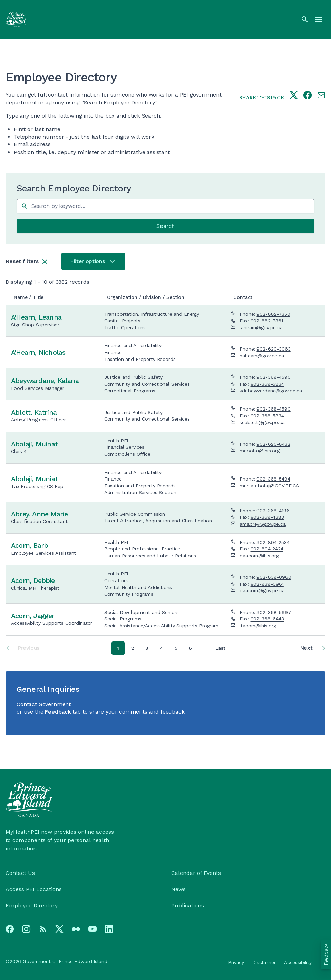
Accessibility (298, 962)
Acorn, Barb (30, 545)
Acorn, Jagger (33, 616)
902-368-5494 (273, 479)
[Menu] (319, 19)
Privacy (236, 962)
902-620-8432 (273, 444)
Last (222, 649)
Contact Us (20, 873)
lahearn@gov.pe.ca (261, 327)
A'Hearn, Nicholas (38, 352)
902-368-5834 (267, 384)
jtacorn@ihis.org (258, 626)
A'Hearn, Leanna (36, 317)
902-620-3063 (273, 349)
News (178, 889)
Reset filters (22, 261)
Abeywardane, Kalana (45, 381)
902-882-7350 (273, 314)
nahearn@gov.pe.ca (262, 356)
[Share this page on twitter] (294, 96)
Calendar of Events (196, 873)
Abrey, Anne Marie (39, 514)
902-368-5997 (274, 612)
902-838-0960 (274, 577)
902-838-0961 (267, 584)
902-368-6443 (267, 619)
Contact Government (44, 704)
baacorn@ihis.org (259, 556)
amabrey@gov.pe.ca (263, 524)
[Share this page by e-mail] (321, 96)
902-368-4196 (273, 511)
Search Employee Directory (74, 189)
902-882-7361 (267, 321)
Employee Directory (32, 905)
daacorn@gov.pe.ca (262, 590)
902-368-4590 (273, 377)
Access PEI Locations (34, 889)
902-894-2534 (273, 542)
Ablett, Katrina (34, 412)
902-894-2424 (267, 549)
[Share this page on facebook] (308, 96)
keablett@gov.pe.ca (262, 422)
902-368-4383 (267, 517)
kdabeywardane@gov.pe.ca (271, 391)
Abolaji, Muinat (34, 444)
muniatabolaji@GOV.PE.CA (269, 486)
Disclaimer (264, 962)
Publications (188, 905)
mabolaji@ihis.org (260, 451)
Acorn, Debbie (33, 580)
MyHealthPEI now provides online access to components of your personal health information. (60, 840)
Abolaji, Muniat (34, 479)
